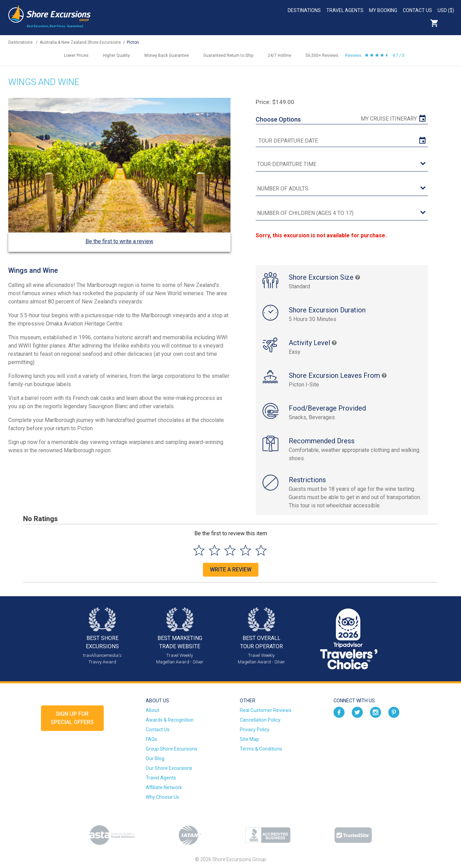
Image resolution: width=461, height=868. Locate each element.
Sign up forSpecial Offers (72, 718)
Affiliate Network (164, 787)
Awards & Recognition (170, 720)
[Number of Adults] (342, 189)
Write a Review (231, 570)
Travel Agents (345, 10)
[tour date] (342, 141)
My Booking (383, 10)
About (152, 710)
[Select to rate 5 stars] (261, 550)
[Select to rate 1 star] (199, 550)
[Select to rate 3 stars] (230, 550)
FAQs (151, 739)
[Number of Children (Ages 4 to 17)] (342, 213)
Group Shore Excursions (172, 749)
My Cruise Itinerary (389, 119)
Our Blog (155, 758)
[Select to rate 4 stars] (245, 550)
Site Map (249, 739)
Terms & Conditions (261, 749)
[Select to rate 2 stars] (214, 550)
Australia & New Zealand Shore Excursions (80, 42)
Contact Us (417, 10)
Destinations (304, 10)
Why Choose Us (162, 797)
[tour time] (342, 164)
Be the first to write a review (119, 241)
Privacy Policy (255, 730)
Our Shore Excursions (169, 768)
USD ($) (446, 10)
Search (449, 23)
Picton (133, 42)
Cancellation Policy (260, 720)
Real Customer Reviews (266, 710)
